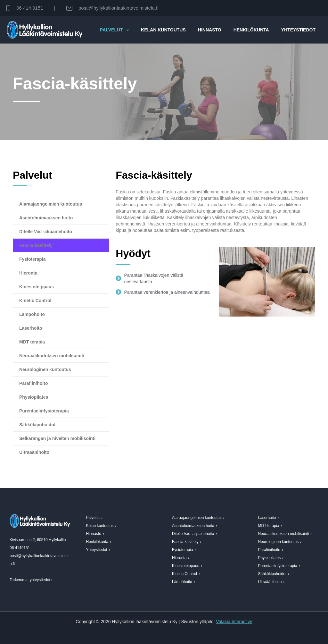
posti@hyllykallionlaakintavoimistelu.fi (119, 8)
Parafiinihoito (33, 383)
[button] (140, 30)
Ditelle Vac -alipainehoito (46, 232)
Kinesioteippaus (37, 287)
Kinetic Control (35, 301)
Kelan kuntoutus (175, 30)
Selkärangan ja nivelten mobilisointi (57, 438)
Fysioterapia (32, 259)
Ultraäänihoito (34, 452)
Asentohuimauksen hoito (46, 218)
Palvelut (129, 30)
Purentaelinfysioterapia (44, 411)
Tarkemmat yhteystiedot (30, 580)
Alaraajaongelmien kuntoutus (51, 204)
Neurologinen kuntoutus (45, 369)
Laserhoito (31, 328)
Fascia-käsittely (36, 245)
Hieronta (28, 273)
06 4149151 (20, 548)
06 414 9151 (30, 8)
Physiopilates (34, 397)
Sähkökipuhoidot (37, 425)
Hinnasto (218, 30)
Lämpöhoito (32, 314)
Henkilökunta (256, 30)
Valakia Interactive (234, 622)
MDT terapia (32, 342)
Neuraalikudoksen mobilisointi (52, 356)
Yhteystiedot (300, 30)
